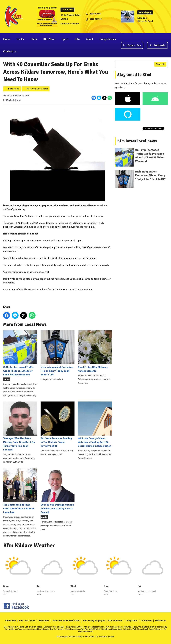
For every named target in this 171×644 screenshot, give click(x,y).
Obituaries (160, 621)
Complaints (131, 621)
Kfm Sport (44, 621)
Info (77, 39)
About (90, 39)
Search (160, 64)
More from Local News (37, 89)
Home (7, 39)
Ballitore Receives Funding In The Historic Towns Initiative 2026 (58, 424)
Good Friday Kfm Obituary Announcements (95, 351)
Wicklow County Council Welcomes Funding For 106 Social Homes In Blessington (95, 424)
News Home (14, 89)
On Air (20, 39)
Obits (34, 39)
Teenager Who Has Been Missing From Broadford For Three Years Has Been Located (20, 426)
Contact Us (10, 51)
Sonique (142, 18)
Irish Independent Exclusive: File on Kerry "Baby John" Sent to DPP (58, 353)
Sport (65, 39)
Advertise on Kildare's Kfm (66, 621)
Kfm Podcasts (115, 621)
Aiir (112, 637)
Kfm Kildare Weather (29, 546)
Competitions (108, 39)
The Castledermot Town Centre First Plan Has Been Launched (20, 491)
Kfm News (49, 39)
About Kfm (10, 621)
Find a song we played (94, 621)
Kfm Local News (27, 621)
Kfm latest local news (137, 141)
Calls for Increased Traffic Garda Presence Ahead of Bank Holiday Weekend (20, 353)
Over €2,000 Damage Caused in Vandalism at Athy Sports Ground (58, 491)
